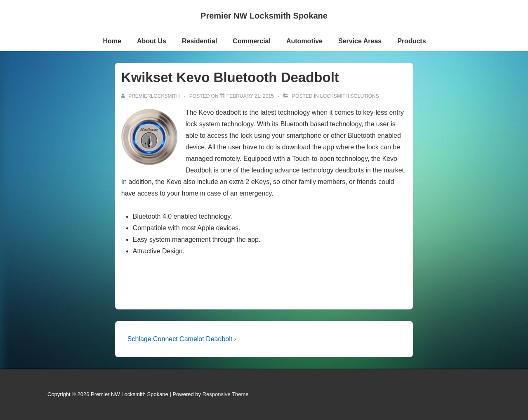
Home (112, 41)
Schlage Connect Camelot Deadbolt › (182, 339)
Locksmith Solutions (350, 96)
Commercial (252, 41)
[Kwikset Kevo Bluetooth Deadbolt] (250, 96)
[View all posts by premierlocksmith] (151, 96)
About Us (152, 41)
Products (411, 41)
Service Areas (360, 41)
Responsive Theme (226, 394)
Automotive (304, 41)
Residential (199, 41)
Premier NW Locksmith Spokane (264, 16)
